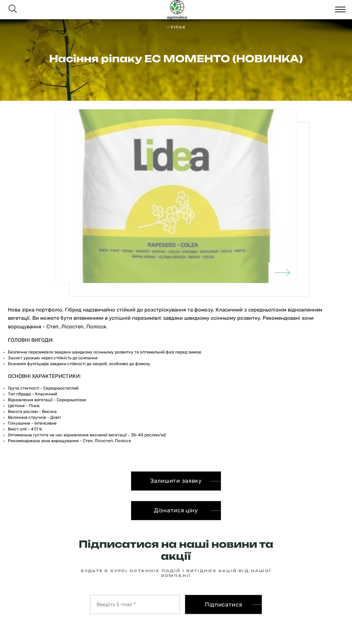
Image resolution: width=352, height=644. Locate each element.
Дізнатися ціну (176, 510)
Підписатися (224, 604)
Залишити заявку (176, 481)
